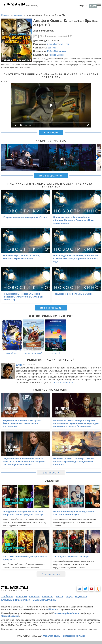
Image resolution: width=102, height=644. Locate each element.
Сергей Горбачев (10, 616)
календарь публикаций (16, 600)
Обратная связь (52, 636)
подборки (81, 597)
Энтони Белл (53, 44)
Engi (19, 365)
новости (21, 597)
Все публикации (51, 308)
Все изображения (51, 176)
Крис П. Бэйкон (57, 55)
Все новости (51, 473)
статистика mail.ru (44, 600)
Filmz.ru (53, 609)
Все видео (51, 133)
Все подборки (51, 574)
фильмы (34, 597)
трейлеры (7, 597)
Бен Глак (65, 44)
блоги (59, 597)
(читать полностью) (64, 383)
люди (69, 597)
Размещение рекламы (73, 636)
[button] (97, 157)
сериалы (48, 597)
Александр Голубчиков (67, 613)
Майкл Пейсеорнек (57, 51)
